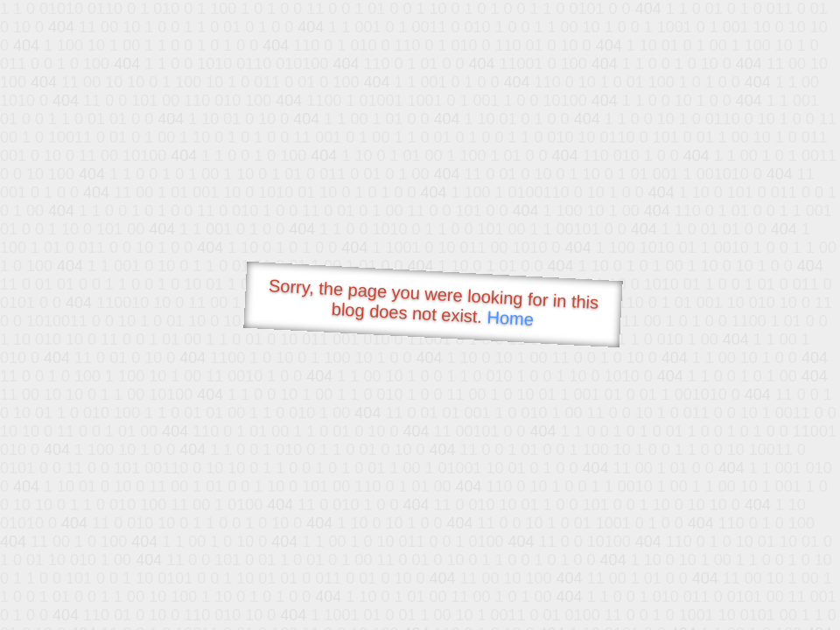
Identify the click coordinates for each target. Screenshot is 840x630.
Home (510, 318)
